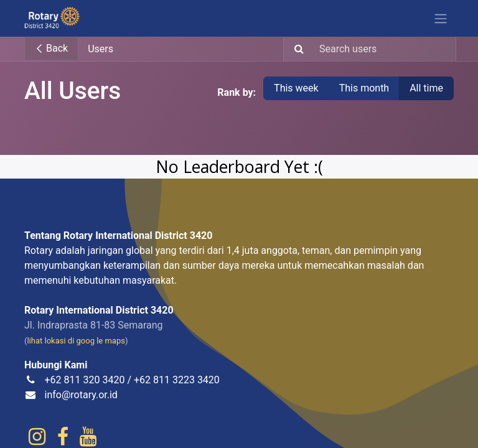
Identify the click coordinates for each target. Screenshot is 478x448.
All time (426, 88)
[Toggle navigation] (441, 18)
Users (101, 49)
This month (364, 88)
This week (296, 88)
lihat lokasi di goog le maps (76, 341)
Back (51, 48)
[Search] (295, 49)
